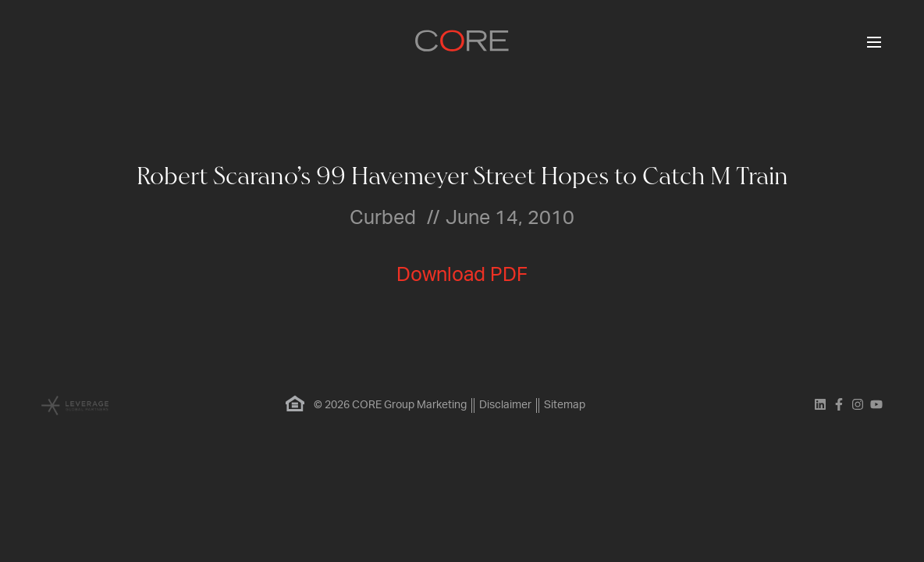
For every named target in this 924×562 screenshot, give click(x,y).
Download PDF (462, 275)
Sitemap (565, 405)
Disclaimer (505, 405)
